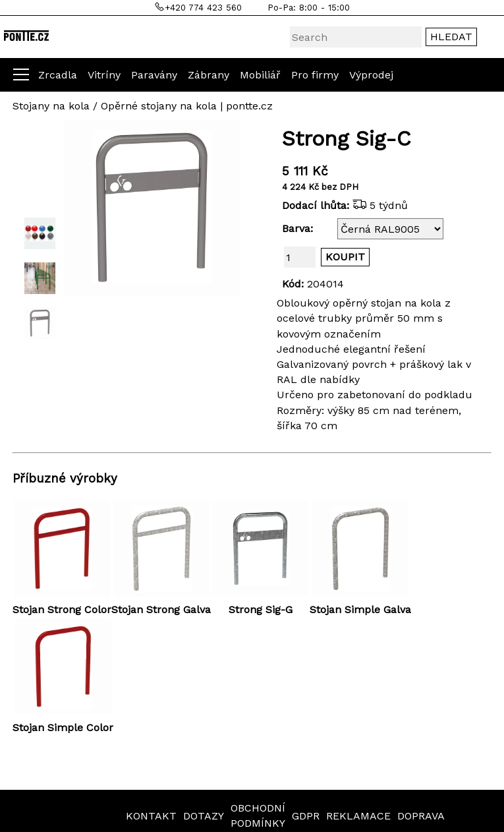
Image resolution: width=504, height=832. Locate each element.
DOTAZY (204, 816)
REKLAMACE (358, 816)
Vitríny (104, 75)
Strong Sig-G (261, 609)
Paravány (154, 75)
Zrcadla (58, 75)
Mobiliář (260, 75)
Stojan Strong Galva (161, 609)
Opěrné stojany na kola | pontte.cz (187, 106)
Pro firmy (315, 75)
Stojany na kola (51, 106)
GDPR (306, 816)
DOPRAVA (421, 816)
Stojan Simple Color (63, 728)
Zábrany (209, 75)
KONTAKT (151, 816)
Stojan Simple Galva (360, 609)
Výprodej (371, 75)
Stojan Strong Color (62, 609)
